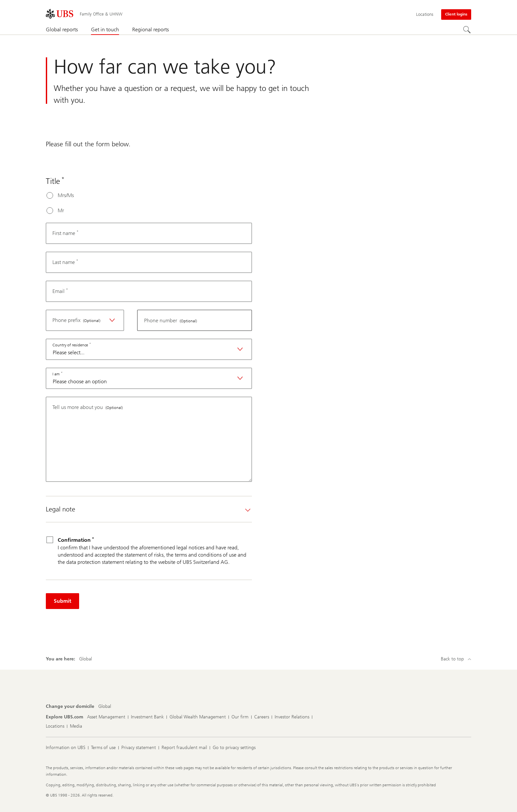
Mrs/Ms (66, 195)
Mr (61, 210)
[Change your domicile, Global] (105, 707)
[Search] (467, 30)
